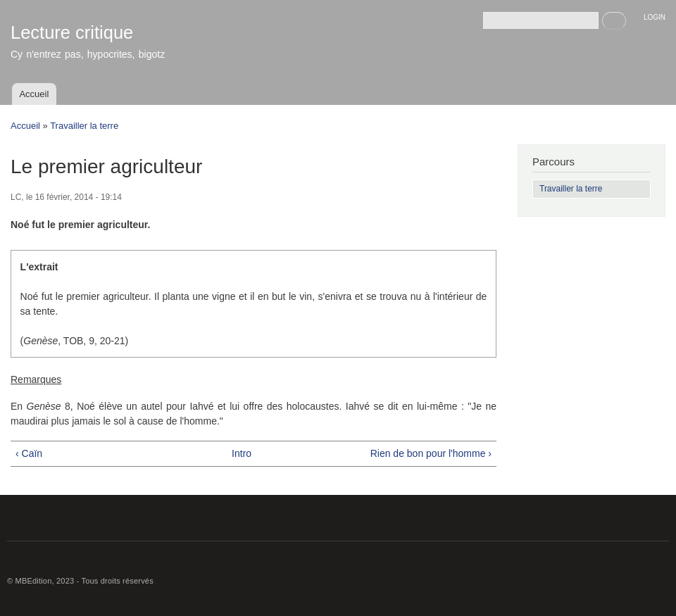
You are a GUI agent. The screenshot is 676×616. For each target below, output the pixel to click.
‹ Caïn (29, 453)
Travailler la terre (84, 126)
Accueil (34, 94)
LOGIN (655, 17)
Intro (242, 453)
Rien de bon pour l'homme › (431, 453)
